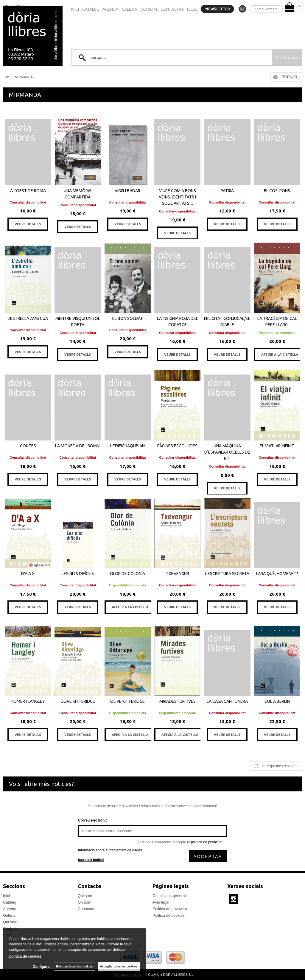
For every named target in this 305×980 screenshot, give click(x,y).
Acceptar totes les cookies (119, 966)
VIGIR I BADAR (127, 191)
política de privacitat (207, 842)
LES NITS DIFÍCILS (78, 574)
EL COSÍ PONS (277, 191)
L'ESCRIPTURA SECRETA (227, 574)
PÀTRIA (227, 191)
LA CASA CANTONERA (227, 701)
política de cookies (25, 956)
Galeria (129, 9)
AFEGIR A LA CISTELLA (280, 355)
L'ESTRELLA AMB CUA (28, 318)
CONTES (28, 446)
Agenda (110, 9)
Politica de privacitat (170, 909)
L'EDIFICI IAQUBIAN (127, 446)
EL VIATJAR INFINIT (277, 446)
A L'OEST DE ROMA (28, 191)
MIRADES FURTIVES (178, 701)
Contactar (172, 9)
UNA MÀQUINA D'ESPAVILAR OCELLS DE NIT (227, 452)
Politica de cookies (169, 915)
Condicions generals (170, 896)
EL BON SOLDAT (128, 318)
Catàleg (91, 9)
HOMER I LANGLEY (28, 701)
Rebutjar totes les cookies (74, 966)
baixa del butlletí (91, 860)
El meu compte (266, 9)
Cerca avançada (287, 57)
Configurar (42, 967)
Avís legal (161, 902)
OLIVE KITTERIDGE (78, 701)
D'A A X (28, 574)
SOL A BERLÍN (277, 701)
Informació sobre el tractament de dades (110, 850)
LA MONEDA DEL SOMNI (78, 446)
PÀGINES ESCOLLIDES (177, 446)
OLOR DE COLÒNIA (127, 574)
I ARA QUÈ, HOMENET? (277, 574)
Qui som (149, 9)
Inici (75, 9)
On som (85, 902)
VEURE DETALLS (28, 224)
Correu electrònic (93, 820)
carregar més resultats (280, 766)
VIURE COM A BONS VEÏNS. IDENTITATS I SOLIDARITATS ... (177, 197)
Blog (192, 9)
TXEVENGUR (178, 574)
